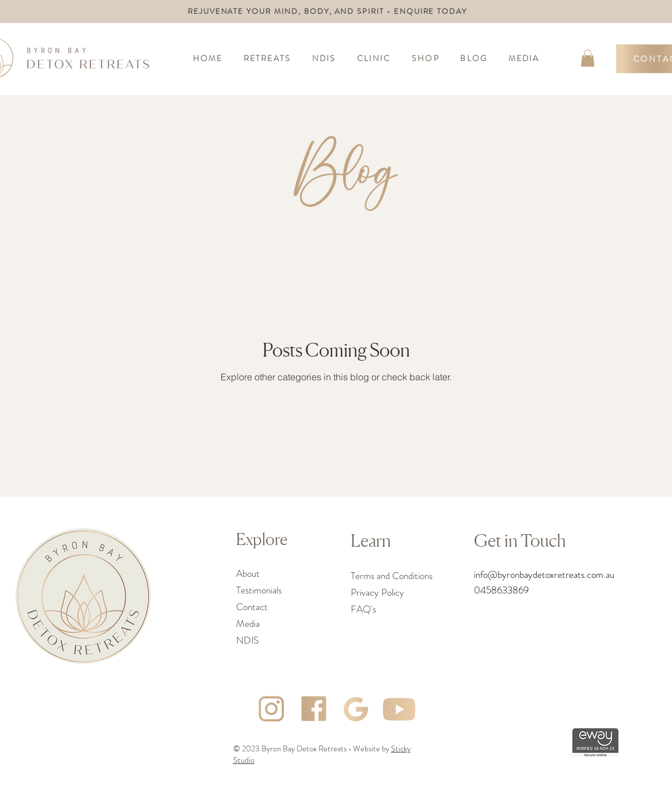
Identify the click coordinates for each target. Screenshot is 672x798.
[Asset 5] (399, 709)
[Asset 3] (271, 709)
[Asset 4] (314, 709)
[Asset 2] (356, 709)
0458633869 (501, 590)
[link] (588, 58)
